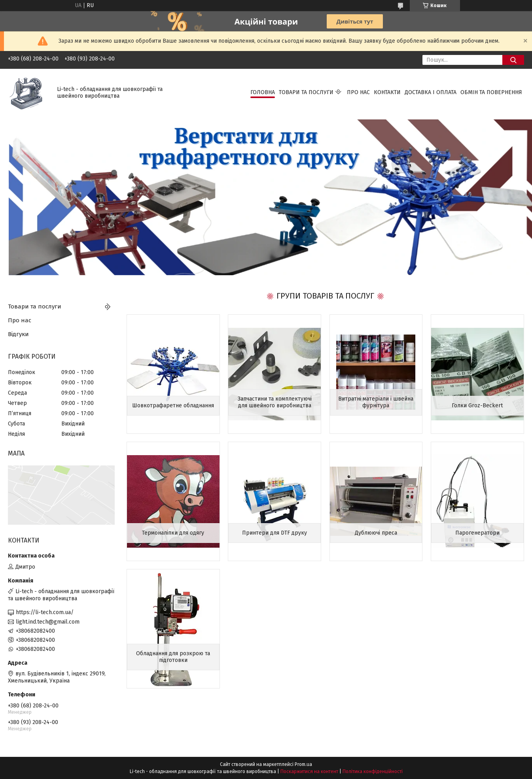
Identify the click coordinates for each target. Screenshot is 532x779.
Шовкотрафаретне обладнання (173, 406)
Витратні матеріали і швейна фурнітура (376, 402)
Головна (263, 92)
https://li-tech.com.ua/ (45, 612)
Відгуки (18, 334)
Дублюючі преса (376, 533)
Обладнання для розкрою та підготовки (173, 657)
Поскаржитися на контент (309, 771)
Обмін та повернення (491, 92)
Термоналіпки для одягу (173, 533)
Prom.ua (303, 764)
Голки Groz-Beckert (477, 406)
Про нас (358, 92)
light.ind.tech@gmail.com (48, 622)
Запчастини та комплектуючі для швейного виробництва (275, 402)
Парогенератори (477, 533)
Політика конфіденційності (373, 771)
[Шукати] (513, 60)
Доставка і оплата (431, 92)
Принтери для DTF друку (275, 533)
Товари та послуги (306, 92)
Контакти (387, 92)
